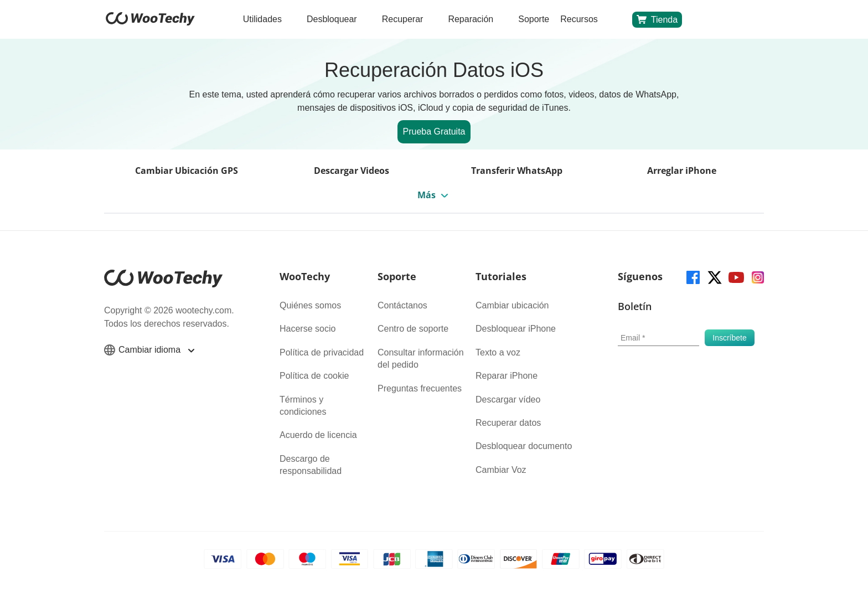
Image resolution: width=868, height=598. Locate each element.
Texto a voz (498, 352)
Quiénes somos (310, 305)
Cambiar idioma (149, 350)
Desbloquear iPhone (516, 329)
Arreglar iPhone (682, 171)
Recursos (579, 19)
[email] (658, 338)
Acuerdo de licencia (318, 435)
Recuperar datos (508, 423)
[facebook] (692, 277)
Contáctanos (402, 305)
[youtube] (735, 277)
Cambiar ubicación (512, 305)
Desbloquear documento (524, 446)
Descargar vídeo (508, 399)
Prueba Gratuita (434, 132)
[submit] (730, 338)
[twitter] (714, 277)
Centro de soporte (413, 329)
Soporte (534, 19)
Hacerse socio (308, 329)
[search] (615, 20)
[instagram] (757, 277)
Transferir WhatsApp (517, 171)
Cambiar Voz (501, 470)
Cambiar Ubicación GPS (187, 171)
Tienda (657, 19)
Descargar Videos (352, 171)
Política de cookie (314, 376)
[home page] (150, 22)
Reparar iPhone (507, 376)
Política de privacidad (322, 352)
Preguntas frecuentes (420, 388)
